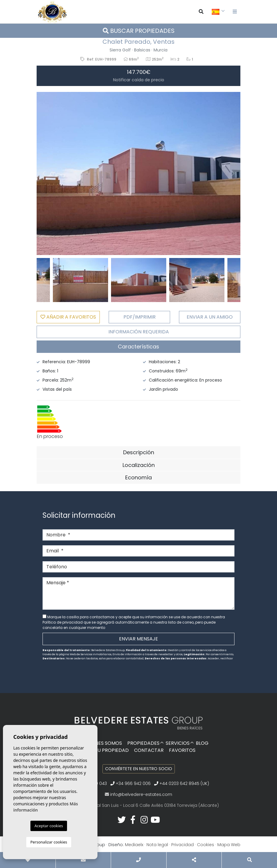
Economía (138, 477)
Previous (44, 173)
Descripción (139, 452)
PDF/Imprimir (140, 317)
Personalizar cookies (49, 842)
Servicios (178, 743)
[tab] (138, 347)
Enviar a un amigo (210, 317)
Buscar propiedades (139, 31)
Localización (139, 465)
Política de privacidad (63, 622)
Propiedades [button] (143, 743)
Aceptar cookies (49, 826)
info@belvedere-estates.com (141, 794)
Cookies (206, 845)
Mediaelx (134, 845)
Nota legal (157, 845)
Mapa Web (229, 845)
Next (233, 173)
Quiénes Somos (103, 743)
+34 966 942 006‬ (131, 783)
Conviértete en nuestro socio (139, 769)
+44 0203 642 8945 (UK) (182, 783)
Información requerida (139, 332)
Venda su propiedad (103, 750)
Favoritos (182, 750)
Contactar (149, 750)
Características (138, 347)
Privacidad (183, 845)
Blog (202, 743)
